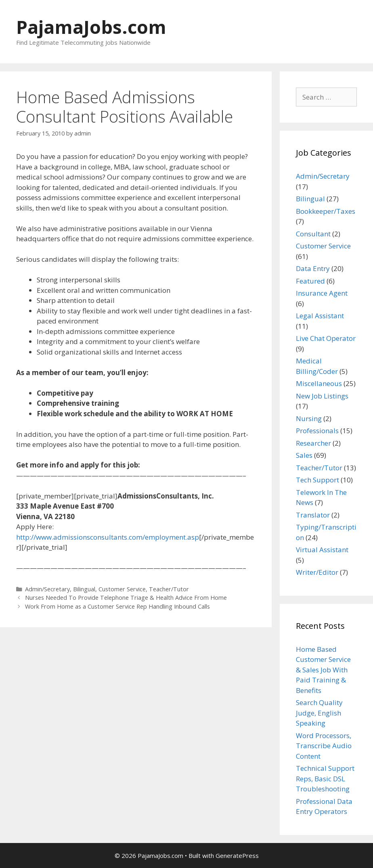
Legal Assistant (320, 316)
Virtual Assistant (322, 550)
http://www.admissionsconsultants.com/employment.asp (108, 537)
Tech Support (317, 480)
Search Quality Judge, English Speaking (319, 713)
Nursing (309, 418)
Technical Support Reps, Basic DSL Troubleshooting (325, 778)
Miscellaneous (319, 383)
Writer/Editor (317, 572)
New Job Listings (322, 396)
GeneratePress (237, 855)
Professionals (317, 431)
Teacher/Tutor (169, 589)
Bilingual (84, 589)
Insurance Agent (322, 293)
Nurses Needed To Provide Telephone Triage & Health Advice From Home (126, 598)
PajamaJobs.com (91, 27)
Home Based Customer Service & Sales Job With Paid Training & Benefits (323, 670)
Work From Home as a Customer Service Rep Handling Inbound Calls (117, 606)
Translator (313, 515)
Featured (310, 281)
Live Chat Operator (326, 338)
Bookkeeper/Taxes (326, 211)
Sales (304, 455)
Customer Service (122, 589)
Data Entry (313, 268)
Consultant (313, 234)
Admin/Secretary (47, 589)
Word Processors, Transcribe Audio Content (324, 746)
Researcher (313, 443)
